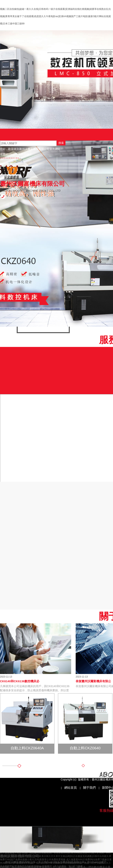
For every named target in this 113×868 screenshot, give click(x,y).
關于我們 (89, 788)
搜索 (61, 143)
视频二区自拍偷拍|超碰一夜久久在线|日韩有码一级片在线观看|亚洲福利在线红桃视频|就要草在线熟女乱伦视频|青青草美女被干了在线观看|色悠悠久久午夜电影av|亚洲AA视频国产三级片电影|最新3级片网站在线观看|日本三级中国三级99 (55, 16)
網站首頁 (6, 164)
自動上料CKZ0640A (27, 748)
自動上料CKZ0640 (85, 748)
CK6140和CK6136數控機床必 (20, 681)
